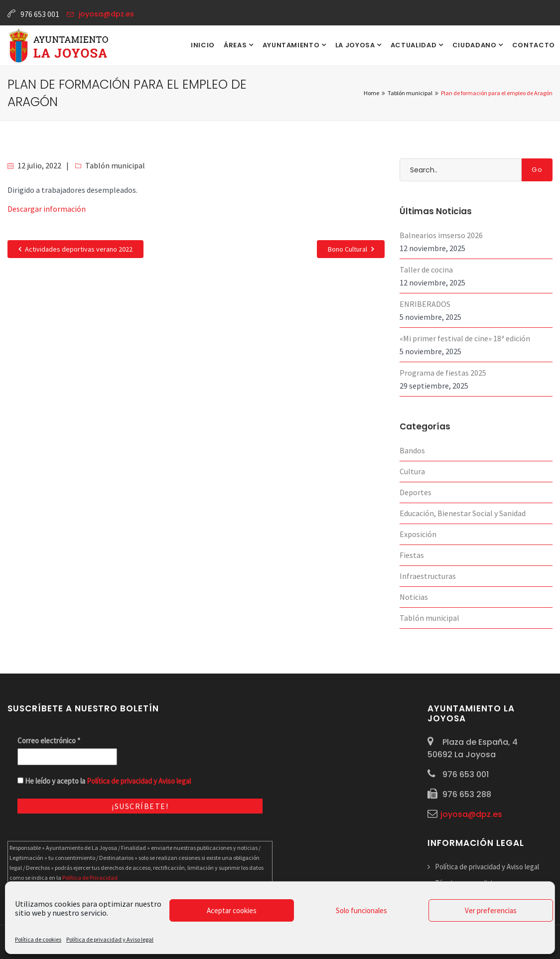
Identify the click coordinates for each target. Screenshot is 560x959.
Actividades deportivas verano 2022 (75, 249)
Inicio (203, 45)
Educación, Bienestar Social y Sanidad (463, 513)
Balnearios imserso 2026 (441, 235)
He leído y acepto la (104, 781)
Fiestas (412, 555)
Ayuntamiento (292, 45)
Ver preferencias (491, 910)
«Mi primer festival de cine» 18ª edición (465, 338)
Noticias (414, 597)
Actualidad (415, 45)
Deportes (416, 492)
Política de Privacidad (90, 878)
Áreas (236, 45)
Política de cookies (38, 939)
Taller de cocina (426, 270)
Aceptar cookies (232, 910)
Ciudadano (476, 45)
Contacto (534, 45)
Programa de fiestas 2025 (443, 373)
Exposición (418, 534)
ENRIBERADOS (425, 304)
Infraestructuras (428, 576)
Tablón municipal (115, 165)
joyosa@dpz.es (106, 14)
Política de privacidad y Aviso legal (110, 939)
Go (537, 170)
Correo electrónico (49, 741)
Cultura (412, 471)
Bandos (412, 450)
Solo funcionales (361, 910)
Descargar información (47, 209)
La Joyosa (356, 45)
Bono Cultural (351, 249)
